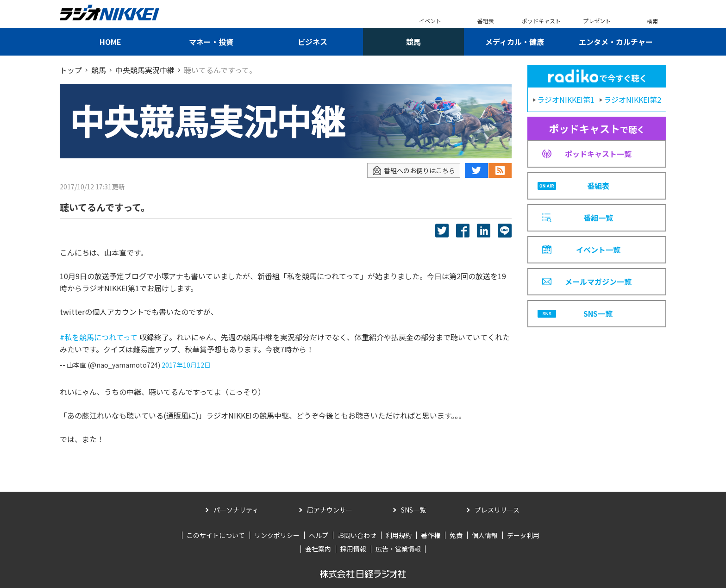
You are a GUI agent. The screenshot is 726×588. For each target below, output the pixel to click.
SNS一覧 (413, 510)
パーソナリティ (236, 510)
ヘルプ (319, 535)
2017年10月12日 (186, 365)
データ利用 (523, 535)
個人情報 (485, 535)
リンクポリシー (277, 535)
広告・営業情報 (398, 549)
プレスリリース (497, 510)
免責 (456, 535)
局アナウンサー (330, 510)
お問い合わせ (357, 535)
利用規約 (399, 535)
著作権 (431, 535)
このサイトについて (216, 535)
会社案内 (318, 549)
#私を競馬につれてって (99, 337)
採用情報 (353, 549)
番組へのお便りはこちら (414, 171)
